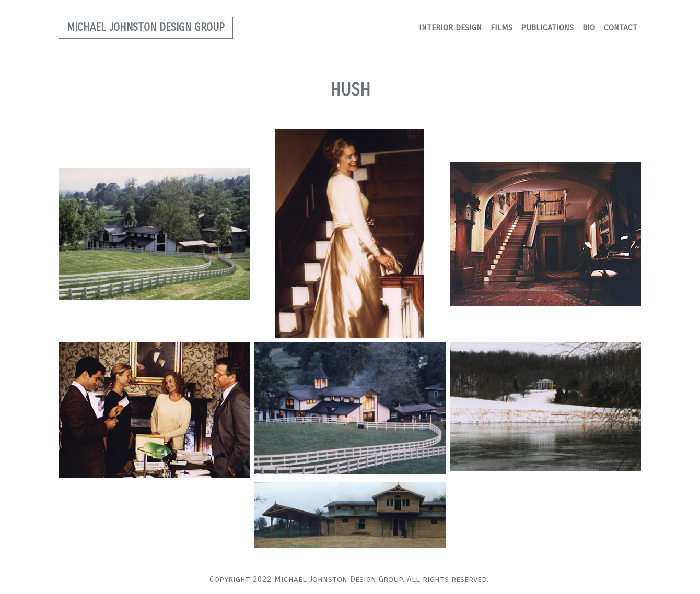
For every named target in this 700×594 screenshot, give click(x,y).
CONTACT (621, 27)
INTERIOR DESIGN (450, 27)
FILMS (501, 27)
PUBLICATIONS (547, 27)
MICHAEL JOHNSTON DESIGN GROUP (146, 27)
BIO (589, 27)
